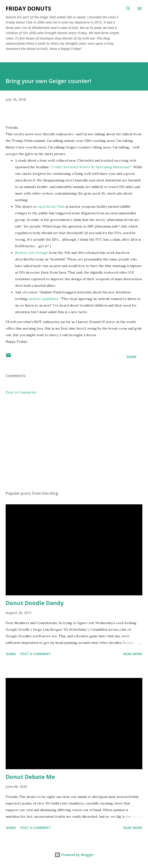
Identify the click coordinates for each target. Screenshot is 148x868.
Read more (133, 654)
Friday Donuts (28, 8)
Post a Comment (21, 392)
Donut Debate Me (30, 777)
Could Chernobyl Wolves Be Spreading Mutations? (91, 167)
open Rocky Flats (51, 207)
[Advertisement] (74, 443)
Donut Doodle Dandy (35, 603)
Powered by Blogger (74, 855)
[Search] (128, 8)
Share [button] (132, 357)
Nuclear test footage (32, 253)
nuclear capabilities (43, 299)
